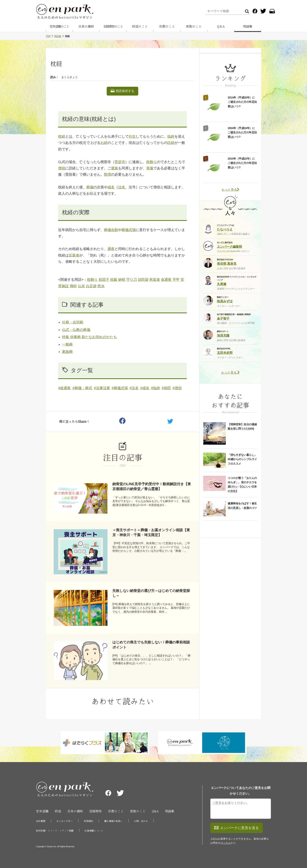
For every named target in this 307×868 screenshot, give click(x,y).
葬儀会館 (111, 230)
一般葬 (67, 344)
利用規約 (88, 821)
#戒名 (145, 388)
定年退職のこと (59, 26)
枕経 (62, 136)
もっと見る (230, 190)
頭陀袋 (143, 280)
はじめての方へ (65, 821)
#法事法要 (102, 388)
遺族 (115, 168)
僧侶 (62, 168)
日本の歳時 (86, 26)
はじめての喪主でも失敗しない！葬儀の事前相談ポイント (151, 645)
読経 (171, 143)
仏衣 (81, 286)
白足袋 (91, 286)
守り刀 (132, 280)
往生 (132, 136)
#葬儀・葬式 (82, 388)
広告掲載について (94, 831)
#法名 (134, 388)
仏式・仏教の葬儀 (76, 330)
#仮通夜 (64, 388)
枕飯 (114, 280)
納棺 (122, 280)
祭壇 (107, 174)
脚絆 (73, 286)
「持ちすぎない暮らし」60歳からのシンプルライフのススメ (242, 459)
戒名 (111, 187)
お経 (104, 143)
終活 (58, 811)
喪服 (150, 168)
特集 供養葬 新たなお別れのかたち (89, 337)
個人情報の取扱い (114, 821)
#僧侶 (177, 388)
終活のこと (140, 26)
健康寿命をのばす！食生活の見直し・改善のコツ (242, 506)
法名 (122, 187)
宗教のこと (167, 26)
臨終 (171, 136)
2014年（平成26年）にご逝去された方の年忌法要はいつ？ (242, 102)
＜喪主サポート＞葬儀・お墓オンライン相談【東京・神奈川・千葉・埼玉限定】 (151, 532)
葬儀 (90, 187)
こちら (227, 843)
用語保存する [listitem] (122, 91)
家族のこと (194, 26)
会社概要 (41, 821)
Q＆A (221, 26)
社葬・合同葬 (73, 322)
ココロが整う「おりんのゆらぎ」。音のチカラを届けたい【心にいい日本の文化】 (242, 485)
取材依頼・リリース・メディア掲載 (55, 831)
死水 (101, 286)
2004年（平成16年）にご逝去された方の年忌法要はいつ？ (242, 132)
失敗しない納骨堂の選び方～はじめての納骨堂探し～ (151, 593)
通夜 (111, 249)
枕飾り (152, 162)
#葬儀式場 (120, 388)
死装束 (155, 280)
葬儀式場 (129, 230)
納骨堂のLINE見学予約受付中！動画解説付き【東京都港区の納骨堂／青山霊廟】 (152, 486)
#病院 (166, 388)
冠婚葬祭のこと (113, 26)
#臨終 (156, 388)
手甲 (176, 280)
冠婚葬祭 (96, 811)
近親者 (74, 255)
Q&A (155, 811)
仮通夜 (166, 280)
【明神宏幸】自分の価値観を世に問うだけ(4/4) (242, 426)
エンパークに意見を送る (237, 828)
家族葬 (67, 352)
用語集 (248, 26)
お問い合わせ (141, 821)
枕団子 (104, 280)
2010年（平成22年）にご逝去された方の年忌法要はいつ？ (242, 163)
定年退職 (42, 811)
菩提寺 (120, 162)
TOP (48, 36)
